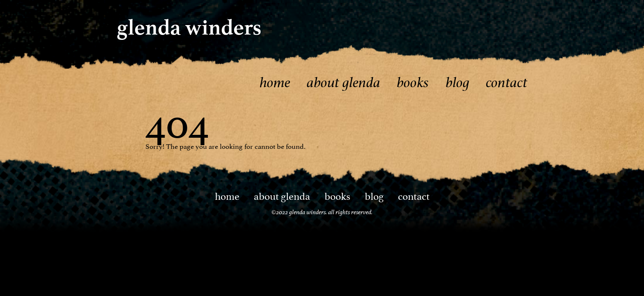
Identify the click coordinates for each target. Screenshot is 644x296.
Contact (507, 82)
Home (275, 82)
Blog (458, 82)
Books (413, 82)
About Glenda (344, 82)
